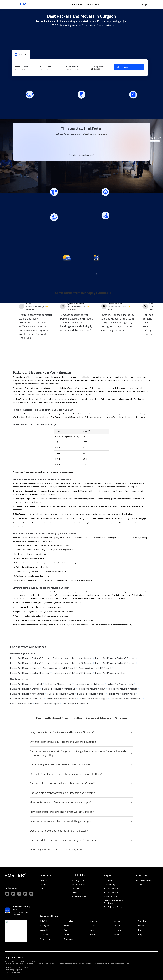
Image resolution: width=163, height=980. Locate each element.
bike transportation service (47, 514)
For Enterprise (75, 4)
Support (145, 4)
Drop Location (46, 66)
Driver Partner (92, 4)
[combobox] (23, 69)
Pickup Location (22, 66)
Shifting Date (97, 66)
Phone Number (72, 66)
